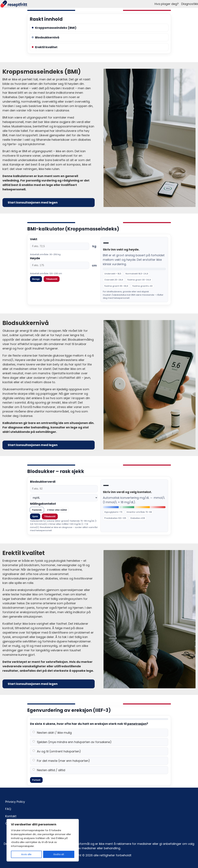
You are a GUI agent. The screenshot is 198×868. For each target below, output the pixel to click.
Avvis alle (26, 854)
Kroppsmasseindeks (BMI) (54, 28)
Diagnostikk (190, 4)
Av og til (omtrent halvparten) (57, 751)
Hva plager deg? (167, 4)
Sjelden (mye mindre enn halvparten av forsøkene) (72, 742)
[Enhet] (64, 498)
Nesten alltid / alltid (49, 770)
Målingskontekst (43, 504)
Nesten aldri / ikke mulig (52, 733)
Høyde (35, 258)
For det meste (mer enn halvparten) (61, 761)
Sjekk (35, 516)
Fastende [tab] (37, 510)
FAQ (8, 809)
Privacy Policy (15, 802)
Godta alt (59, 854)
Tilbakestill (50, 516)
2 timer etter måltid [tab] (57, 510)
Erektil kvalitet (45, 47)
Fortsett (36, 780)
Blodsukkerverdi (43, 482)
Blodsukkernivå (46, 37)
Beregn (36, 279)
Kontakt (11, 816)
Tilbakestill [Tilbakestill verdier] (52, 279)
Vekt (34, 239)
